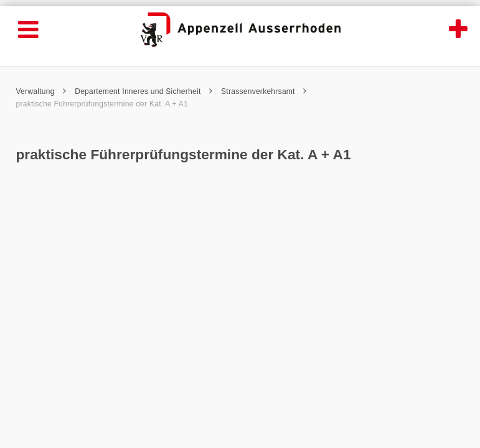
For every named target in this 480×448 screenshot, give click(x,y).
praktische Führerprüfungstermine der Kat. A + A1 (102, 104)
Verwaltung (41, 91)
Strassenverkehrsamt (264, 91)
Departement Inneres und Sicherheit (144, 91)
